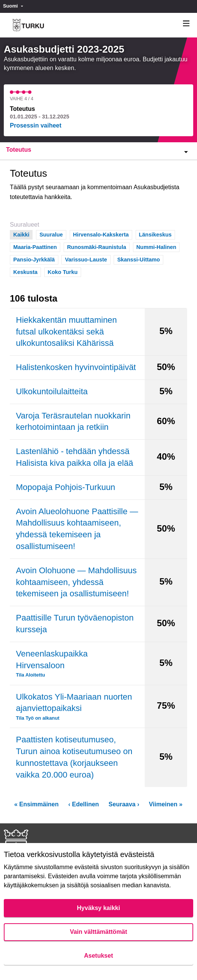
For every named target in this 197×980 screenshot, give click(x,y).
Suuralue (51, 234)
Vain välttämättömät (98, 932)
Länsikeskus (155, 234)
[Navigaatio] (186, 24)
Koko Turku (63, 271)
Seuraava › (124, 804)
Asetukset (98, 956)
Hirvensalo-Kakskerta (101, 234)
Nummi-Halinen (156, 247)
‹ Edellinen (84, 804)
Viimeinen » (166, 804)
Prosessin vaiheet (36, 125)
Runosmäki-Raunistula (97, 247)
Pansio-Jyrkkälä (34, 259)
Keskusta (25, 271)
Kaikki (21, 234)
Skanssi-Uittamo (138, 259)
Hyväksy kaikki (98, 908)
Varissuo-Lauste (86, 259)
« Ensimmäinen (36, 804)
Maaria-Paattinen (35, 247)
